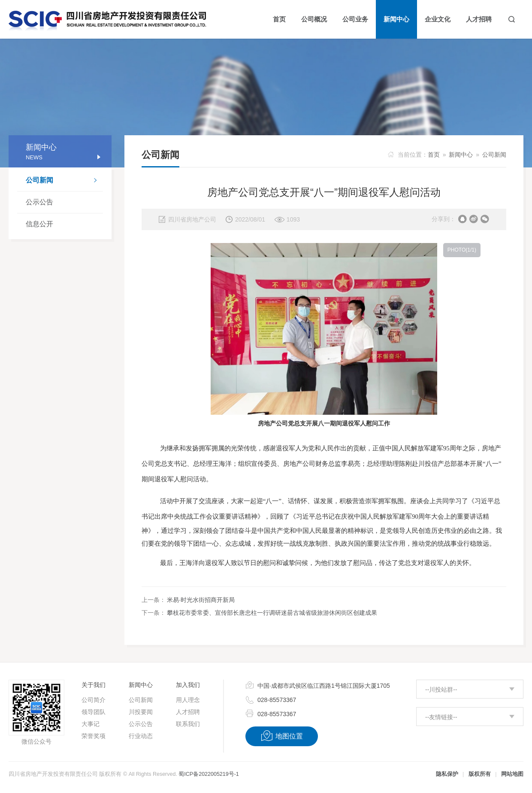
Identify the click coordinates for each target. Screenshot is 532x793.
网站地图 (512, 774)
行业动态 (141, 736)
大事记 (91, 724)
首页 (434, 155)
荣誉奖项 (94, 736)
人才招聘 (188, 712)
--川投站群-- (441, 690)
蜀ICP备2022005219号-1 (209, 774)
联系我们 (188, 724)
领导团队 (94, 712)
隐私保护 (447, 774)
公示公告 (39, 202)
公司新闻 (64, 181)
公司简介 (94, 700)
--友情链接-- (441, 717)
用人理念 (188, 700)
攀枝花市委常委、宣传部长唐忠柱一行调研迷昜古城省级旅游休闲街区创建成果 (272, 613)
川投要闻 (141, 712)
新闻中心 (461, 155)
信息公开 (39, 224)
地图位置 (282, 736)
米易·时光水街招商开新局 (201, 600)
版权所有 (480, 774)
